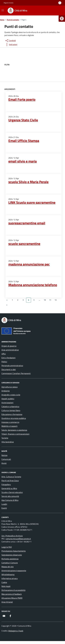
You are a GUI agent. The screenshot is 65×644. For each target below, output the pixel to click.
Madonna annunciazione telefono (33, 285)
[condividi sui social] (10, 41)
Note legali (6, 586)
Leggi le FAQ (7, 547)
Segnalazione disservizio (12, 555)
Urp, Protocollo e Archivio (12, 536)
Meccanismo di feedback (12, 594)
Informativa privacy (10, 578)
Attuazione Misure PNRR (12, 598)
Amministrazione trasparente (14, 571)
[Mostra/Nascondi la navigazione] (3, 10)
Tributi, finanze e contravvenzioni (15, 434)
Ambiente (6, 391)
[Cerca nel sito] (58, 11)
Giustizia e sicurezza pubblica (14, 418)
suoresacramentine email (27, 223)
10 (45, 300)
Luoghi (4, 504)
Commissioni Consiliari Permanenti (16, 373)
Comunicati (6, 459)
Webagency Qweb (16, 631)
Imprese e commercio (10, 422)
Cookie (4, 582)
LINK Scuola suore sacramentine (32, 202)
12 (56, 300)
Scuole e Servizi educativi (12, 492)
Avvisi (4, 463)
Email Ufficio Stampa (24, 141)
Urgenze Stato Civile (23, 120)
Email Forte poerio (22, 99)
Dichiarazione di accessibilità (13, 590)
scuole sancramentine (24, 244)
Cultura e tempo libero (11, 410)
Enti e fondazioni (8, 358)
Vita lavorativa (8, 442)
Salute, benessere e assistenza (14, 430)
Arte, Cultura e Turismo (11, 477)
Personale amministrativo (12, 366)
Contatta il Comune (10, 563)
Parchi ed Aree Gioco (10, 481)
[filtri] (42, 65)
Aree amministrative (10, 350)
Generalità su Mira (9, 488)
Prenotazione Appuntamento (14, 551)
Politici (4, 362)
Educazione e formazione (12, 414)
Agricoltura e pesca (9, 387)
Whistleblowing (8, 574)
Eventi (4, 508)
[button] (62, 19)
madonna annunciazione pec (29, 264)
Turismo (5, 438)
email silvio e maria (23, 161)
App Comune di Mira (10, 500)
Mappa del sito (8, 567)
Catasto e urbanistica (10, 406)
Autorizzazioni (7, 403)
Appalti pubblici (8, 399)
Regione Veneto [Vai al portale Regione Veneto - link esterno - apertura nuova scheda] (8, 3)
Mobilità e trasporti (9, 426)
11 (50, 300)
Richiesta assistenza (10, 559)
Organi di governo (9, 346)
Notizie (4, 455)
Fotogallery (6, 484)
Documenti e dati (9, 369)
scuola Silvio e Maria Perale (28, 182)
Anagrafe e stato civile (11, 395)
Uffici (4, 354)
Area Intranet (7, 602)
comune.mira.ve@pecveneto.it (18, 539)
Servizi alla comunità (10, 496)
